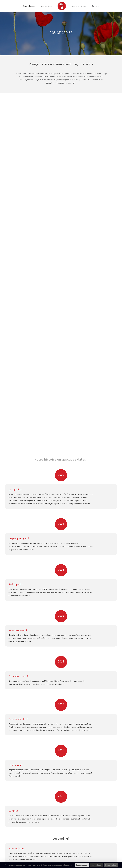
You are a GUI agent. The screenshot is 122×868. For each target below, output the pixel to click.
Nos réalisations (79, 6)
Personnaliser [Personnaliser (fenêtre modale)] (111, 865)
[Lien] (62, 6)
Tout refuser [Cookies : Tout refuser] (96, 865)
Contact (96, 6)
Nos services (46, 6)
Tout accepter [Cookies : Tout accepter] (82, 865)
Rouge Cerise (29, 6)
